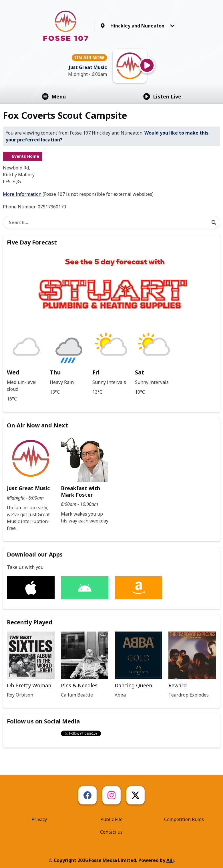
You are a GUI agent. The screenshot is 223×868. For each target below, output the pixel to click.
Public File (111, 819)
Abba (120, 695)
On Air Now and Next (37, 425)
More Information (22, 194)
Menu (54, 96)
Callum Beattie (77, 695)
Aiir (170, 860)
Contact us (111, 832)
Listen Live (162, 96)
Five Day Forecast (32, 242)
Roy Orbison (20, 695)
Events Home (26, 156)
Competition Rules (184, 819)
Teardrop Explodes (189, 695)
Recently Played (30, 622)
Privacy (39, 819)
